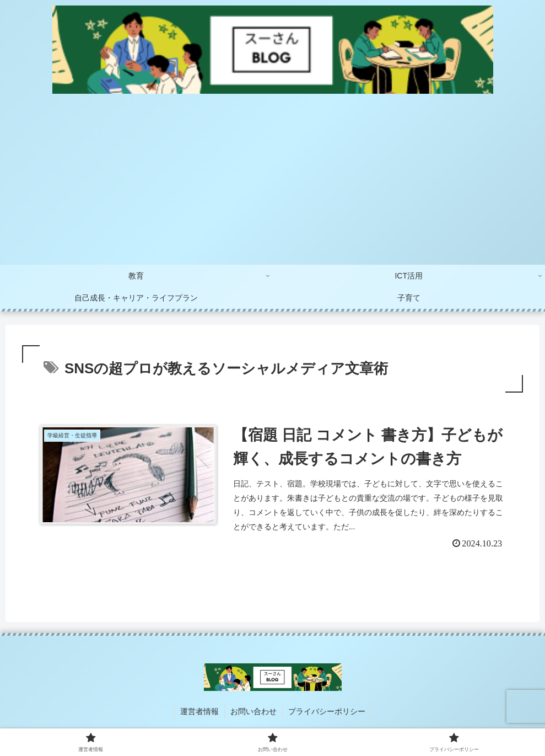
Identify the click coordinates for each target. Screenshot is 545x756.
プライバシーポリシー (327, 711)
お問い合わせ (253, 711)
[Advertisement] (272, 182)
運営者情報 (199, 711)
